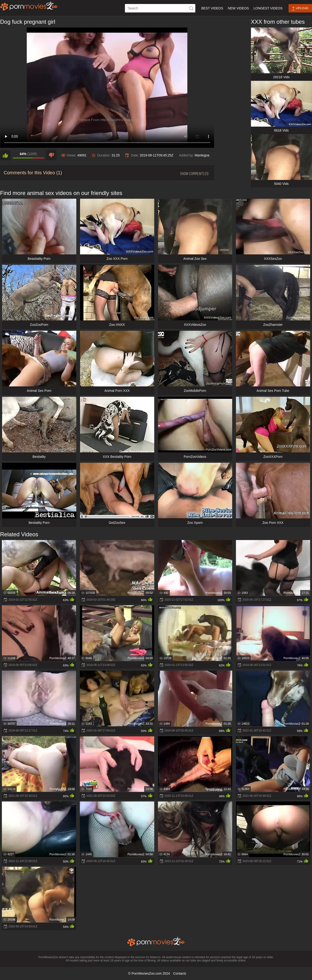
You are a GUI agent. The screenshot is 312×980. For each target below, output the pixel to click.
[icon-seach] (191, 8)
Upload (300, 8)
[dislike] (51, 155)
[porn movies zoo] (29, 6)
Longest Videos (268, 8)
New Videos (238, 8)
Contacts (180, 973)
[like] (5, 155)
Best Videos (212, 8)
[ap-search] (160, 8)
